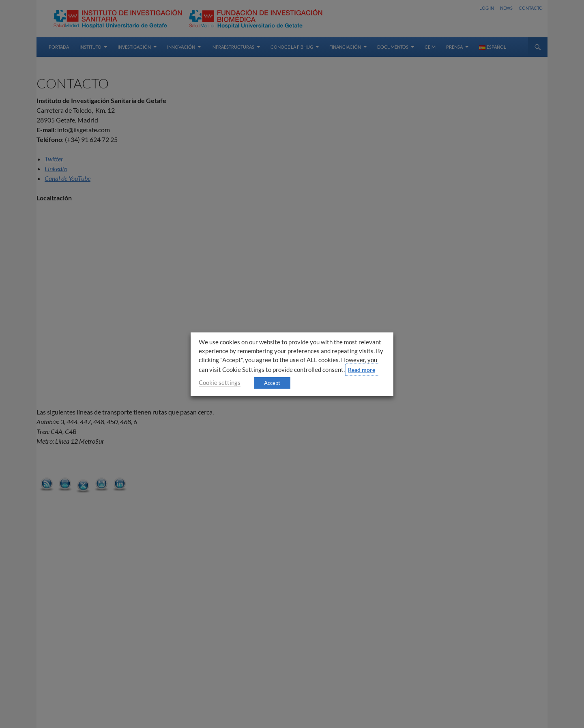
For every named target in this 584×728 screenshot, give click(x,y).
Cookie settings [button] (220, 382)
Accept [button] (272, 382)
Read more (362, 369)
